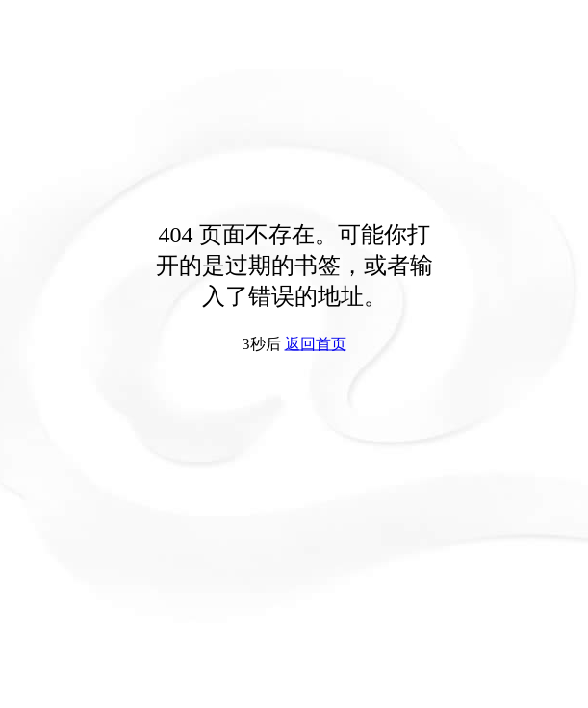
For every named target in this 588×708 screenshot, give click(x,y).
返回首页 (316, 344)
